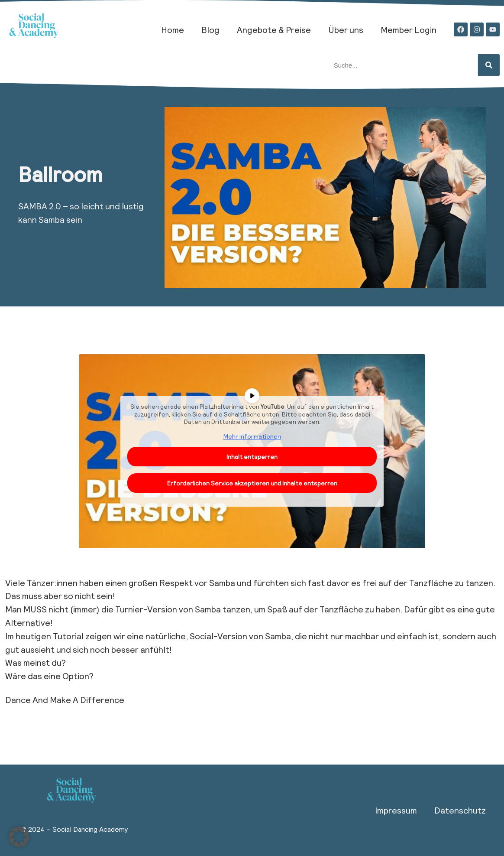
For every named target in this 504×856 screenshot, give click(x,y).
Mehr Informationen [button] (252, 436)
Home (173, 29)
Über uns (346, 29)
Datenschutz (460, 810)
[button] (19, 837)
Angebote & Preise (274, 29)
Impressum (396, 810)
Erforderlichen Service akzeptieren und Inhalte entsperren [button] (252, 483)
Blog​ (210, 29)
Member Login (409, 29)
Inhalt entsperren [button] (252, 457)
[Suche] (489, 65)
